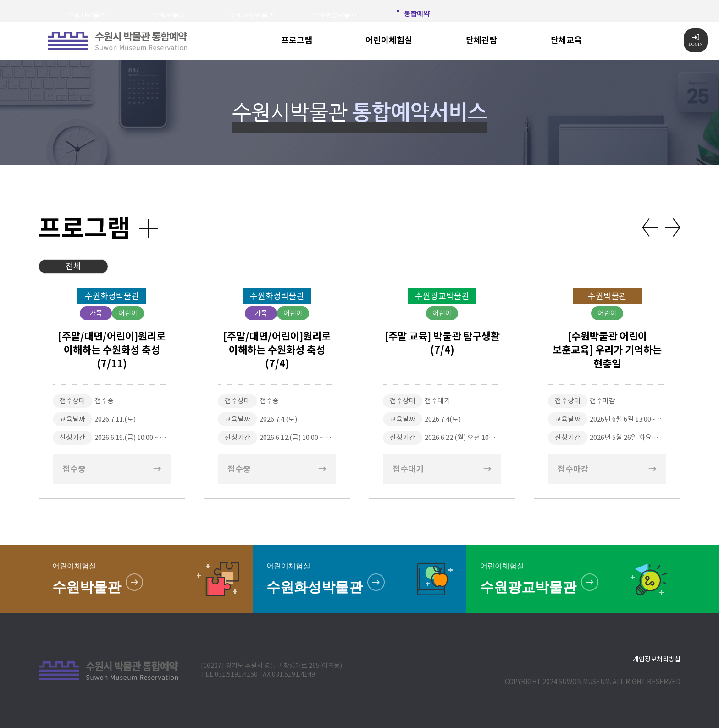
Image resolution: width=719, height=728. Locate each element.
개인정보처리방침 (657, 659)
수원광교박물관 (334, 15)
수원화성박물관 (252, 15)
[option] (112, 393)
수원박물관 (169, 15)
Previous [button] (650, 228)
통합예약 (417, 14)
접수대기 (442, 469)
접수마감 (607, 469)
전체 (73, 266)
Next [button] (673, 228)
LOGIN (695, 41)
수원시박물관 (87, 15)
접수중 (112, 469)
